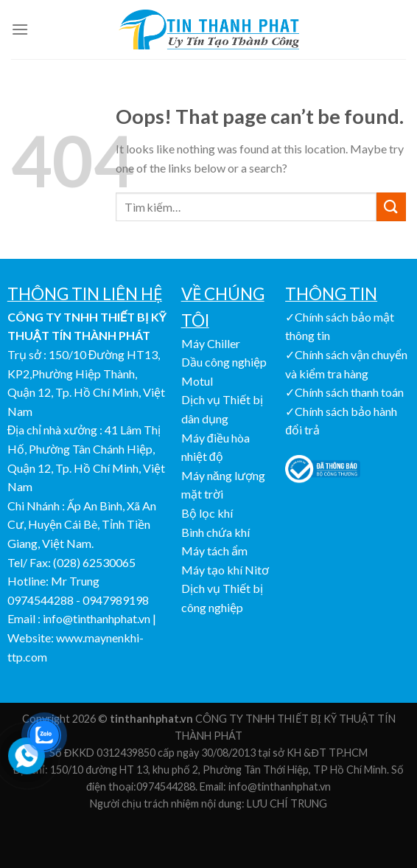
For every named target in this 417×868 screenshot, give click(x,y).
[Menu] (20, 29)
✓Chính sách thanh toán (344, 392)
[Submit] (391, 207)
